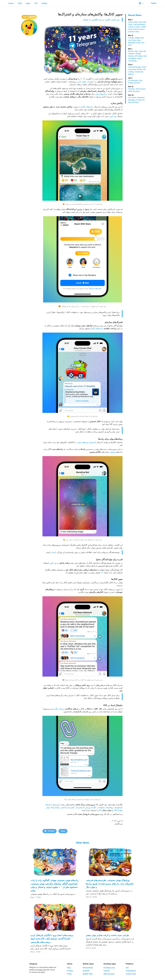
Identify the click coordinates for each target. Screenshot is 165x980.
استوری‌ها (57, 805)
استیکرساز (80, 807)
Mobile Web (88, 974)
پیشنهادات (101, 807)
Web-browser (109, 974)
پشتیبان (113, 452)
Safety (44, 3)
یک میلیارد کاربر (83, 82)
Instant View (131, 974)
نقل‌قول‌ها (119, 807)
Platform (130, 964)
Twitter (152, 3)
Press (69, 974)
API (36, 3)
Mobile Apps (88, 964)
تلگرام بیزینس (91, 807)
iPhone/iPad (88, 968)
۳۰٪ (102, 573)
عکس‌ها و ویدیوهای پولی (87, 442)
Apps (28, 3)
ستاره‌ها (49, 805)
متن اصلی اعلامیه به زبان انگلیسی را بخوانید (101, 20)
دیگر (100, 810)
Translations (131, 971)
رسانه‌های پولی (101, 94)
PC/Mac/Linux (109, 968)
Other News (82, 843)
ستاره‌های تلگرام (87, 107)
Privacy (70, 971)
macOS (107, 971)
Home (11, 3)
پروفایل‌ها (110, 807)
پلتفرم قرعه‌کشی (67, 807)
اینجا (54, 552)
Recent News (135, 15)
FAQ (20, 3)
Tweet (63, 831)
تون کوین (113, 116)
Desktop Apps (110, 964)
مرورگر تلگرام (59, 709)
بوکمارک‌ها (55, 807)
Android (86, 971)
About (70, 964)
